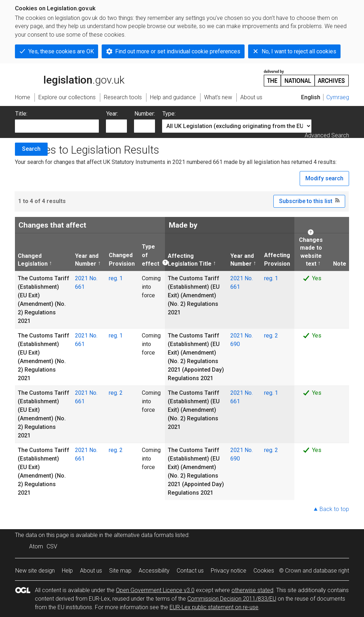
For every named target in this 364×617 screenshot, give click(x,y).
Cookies (264, 571)
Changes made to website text (310, 252)
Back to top (334, 509)
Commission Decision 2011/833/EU (232, 599)
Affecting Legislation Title (190, 260)
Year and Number (87, 260)
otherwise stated (252, 590)
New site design (35, 571)
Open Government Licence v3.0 (155, 590)
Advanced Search (327, 135)
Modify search (324, 178)
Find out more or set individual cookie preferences (178, 51)
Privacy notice (229, 571)
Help (67, 571)
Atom (36, 546)
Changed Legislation (33, 260)
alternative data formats (144, 535)
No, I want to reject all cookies (299, 51)
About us (91, 571)
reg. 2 (271, 336)
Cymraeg (338, 97)
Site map (120, 571)
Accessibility (154, 571)
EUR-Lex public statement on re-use (214, 607)
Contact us (190, 571)
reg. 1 (116, 278)
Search (31, 149)
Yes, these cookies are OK (61, 51)
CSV (52, 546)
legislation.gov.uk (70, 78)
